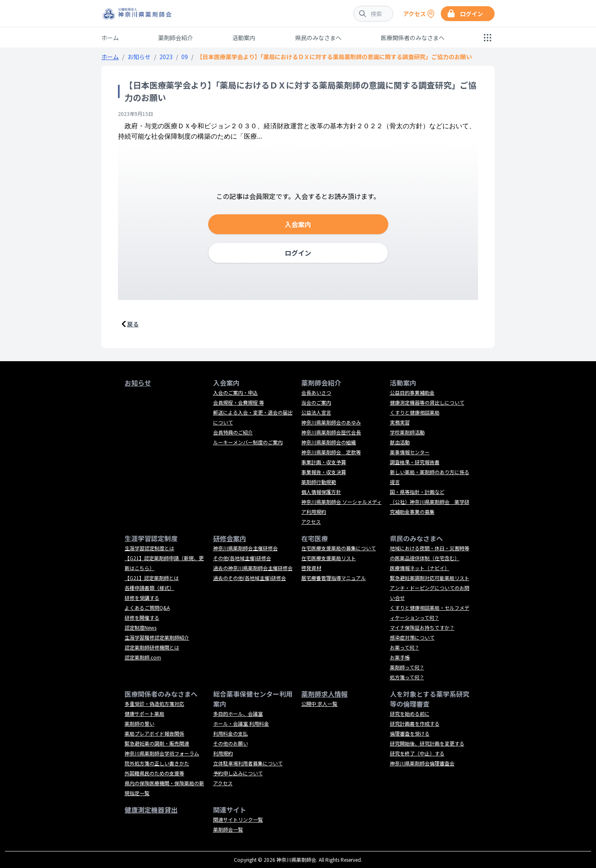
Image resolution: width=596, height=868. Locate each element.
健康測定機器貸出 (151, 810)
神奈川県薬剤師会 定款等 (331, 452)
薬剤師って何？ (407, 667)
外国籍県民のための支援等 (154, 773)
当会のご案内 (316, 402)
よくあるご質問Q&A (147, 608)
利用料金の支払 (231, 733)
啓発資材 (311, 568)
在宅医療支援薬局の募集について (339, 548)
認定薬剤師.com (143, 657)
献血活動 (400, 442)
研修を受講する (142, 598)
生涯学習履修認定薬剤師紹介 (157, 637)
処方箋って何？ (407, 677)
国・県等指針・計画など (417, 492)
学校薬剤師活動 (407, 432)
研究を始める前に (410, 713)
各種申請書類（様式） (149, 588)
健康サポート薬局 (144, 713)
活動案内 (244, 38)
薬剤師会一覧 (228, 829)
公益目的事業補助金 (412, 392)
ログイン (298, 253)
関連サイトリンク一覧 (238, 819)
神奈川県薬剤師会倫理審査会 (422, 763)
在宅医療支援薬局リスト (329, 558)
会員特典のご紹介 (233, 432)
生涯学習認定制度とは (149, 548)
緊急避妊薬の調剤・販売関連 (157, 743)
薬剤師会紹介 (175, 38)
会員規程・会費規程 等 (239, 402)
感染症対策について (412, 637)
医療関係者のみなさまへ (413, 38)
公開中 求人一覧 (319, 704)
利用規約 (223, 753)
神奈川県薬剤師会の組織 (329, 442)
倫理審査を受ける (410, 733)
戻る (133, 324)
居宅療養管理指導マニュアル (334, 578)
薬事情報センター (410, 452)
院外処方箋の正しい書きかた (157, 763)
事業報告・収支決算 (324, 472)
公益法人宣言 (316, 412)
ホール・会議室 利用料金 (241, 723)
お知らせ (139, 57)
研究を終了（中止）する (417, 753)
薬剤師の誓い (139, 723)
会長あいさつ (316, 392)
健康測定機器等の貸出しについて (427, 402)
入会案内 (298, 224)
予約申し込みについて (238, 773)
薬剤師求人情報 (324, 694)
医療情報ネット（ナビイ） (420, 568)
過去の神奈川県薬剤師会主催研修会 (253, 568)
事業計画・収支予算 (324, 462)
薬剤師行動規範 (319, 482)
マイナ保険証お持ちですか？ (422, 627)
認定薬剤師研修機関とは (152, 647)
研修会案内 (230, 538)
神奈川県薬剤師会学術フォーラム (162, 753)
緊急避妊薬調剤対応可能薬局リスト (430, 578)
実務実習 (400, 422)
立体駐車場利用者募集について (248, 763)
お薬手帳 (400, 657)
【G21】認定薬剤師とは (152, 578)
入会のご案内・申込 (236, 392)
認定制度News (141, 627)
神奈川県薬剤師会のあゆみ (331, 422)
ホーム (110, 38)
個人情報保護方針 (321, 492)
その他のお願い (231, 743)
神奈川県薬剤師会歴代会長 (331, 432)
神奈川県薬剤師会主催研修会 (245, 548)
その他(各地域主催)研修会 (242, 558)
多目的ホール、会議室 (238, 713)
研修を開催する (142, 617)
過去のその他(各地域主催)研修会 (250, 578)
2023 (166, 57)
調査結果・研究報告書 (415, 462)
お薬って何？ (405, 647)
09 (185, 57)
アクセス (311, 522)
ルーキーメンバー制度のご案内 (248, 442)
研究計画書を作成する (415, 723)
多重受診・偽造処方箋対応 (154, 704)
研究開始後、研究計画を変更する (427, 743)
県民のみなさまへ (318, 38)
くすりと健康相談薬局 (415, 412)
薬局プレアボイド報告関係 (154, 733)
